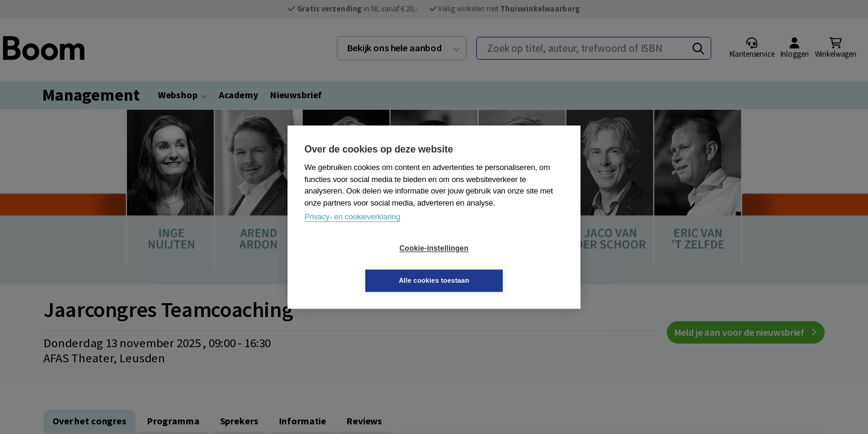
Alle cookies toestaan (506, 264)
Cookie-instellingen (362, 265)
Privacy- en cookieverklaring (352, 233)
